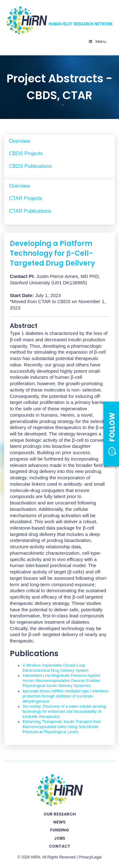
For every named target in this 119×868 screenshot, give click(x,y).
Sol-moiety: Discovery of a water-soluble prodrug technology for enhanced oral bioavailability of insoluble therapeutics (64, 712)
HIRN (35, 857)
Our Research (60, 814)
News (60, 822)
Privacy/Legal (90, 857)
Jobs (60, 838)
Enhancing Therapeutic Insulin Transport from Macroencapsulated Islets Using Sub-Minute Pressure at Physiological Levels (62, 727)
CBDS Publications (30, 166)
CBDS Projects (26, 153)
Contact (60, 846)
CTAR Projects (26, 198)
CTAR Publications (30, 211)
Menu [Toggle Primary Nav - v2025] (97, 42)
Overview (20, 141)
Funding (60, 830)
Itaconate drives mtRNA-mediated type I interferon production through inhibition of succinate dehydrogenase (66, 696)
